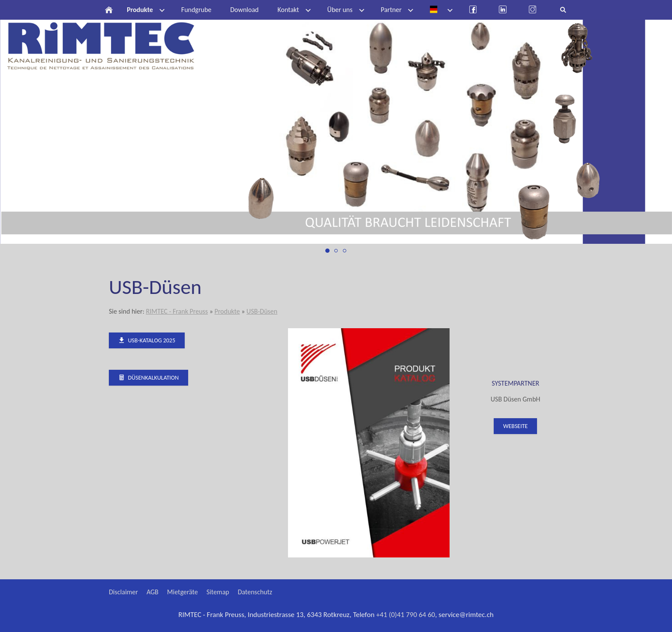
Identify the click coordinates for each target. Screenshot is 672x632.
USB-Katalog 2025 (147, 340)
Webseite (515, 426)
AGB (153, 592)
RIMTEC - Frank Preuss (177, 311)
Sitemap (218, 592)
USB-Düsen (262, 311)
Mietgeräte (183, 592)
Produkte (227, 311)
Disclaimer (123, 592)
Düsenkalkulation (148, 378)
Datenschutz (255, 592)
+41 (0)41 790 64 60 (406, 615)
